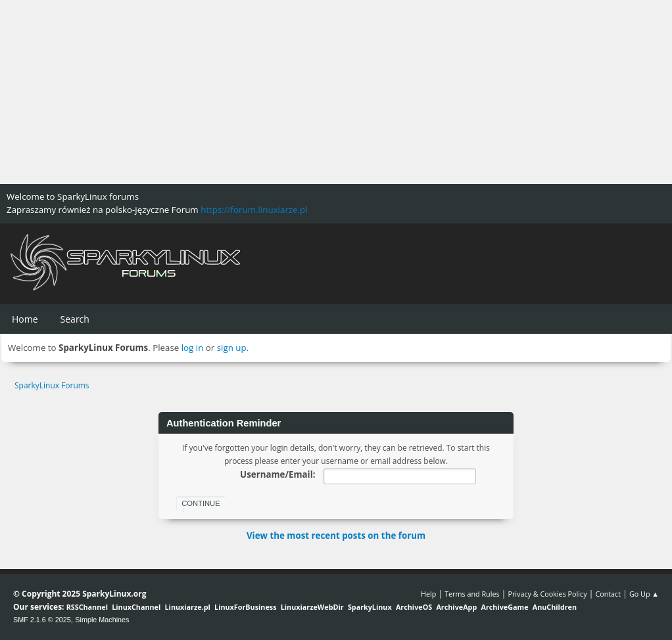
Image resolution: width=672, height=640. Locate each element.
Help (428, 594)
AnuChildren (555, 607)
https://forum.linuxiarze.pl (254, 210)
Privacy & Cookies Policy (547, 594)
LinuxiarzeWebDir (312, 607)
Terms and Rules (472, 594)
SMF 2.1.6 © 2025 (42, 620)
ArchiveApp (456, 607)
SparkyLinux (370, 607)
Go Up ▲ (644, 594)
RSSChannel (87, 607)
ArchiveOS (414, 607)
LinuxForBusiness (245, 607)
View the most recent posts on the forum (336, 536)
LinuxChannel (136, 607)
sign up (232, 348)
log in (193, 348)
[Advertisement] (336, 92)
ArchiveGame (504, 607)
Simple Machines (102, 620)
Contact (608, 594)
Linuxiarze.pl (188, 607)
